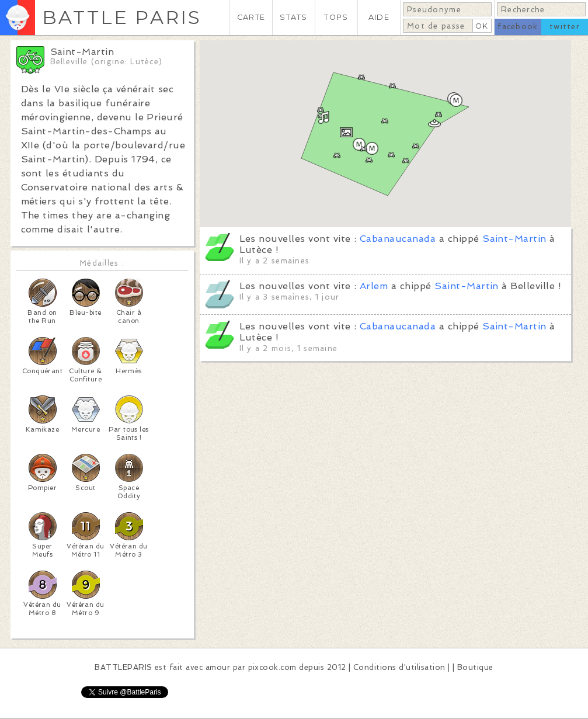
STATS (293, 17)
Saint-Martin (514, 239)
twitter (565, 27)
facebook (518, 27)
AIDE (379, 17)
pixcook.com (272, 667)
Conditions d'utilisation (399, 667)
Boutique (475, 667)
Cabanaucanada (398, 239)
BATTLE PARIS (122, 17)
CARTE (251, 17)
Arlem (374, 286)
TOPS (336, 17)
